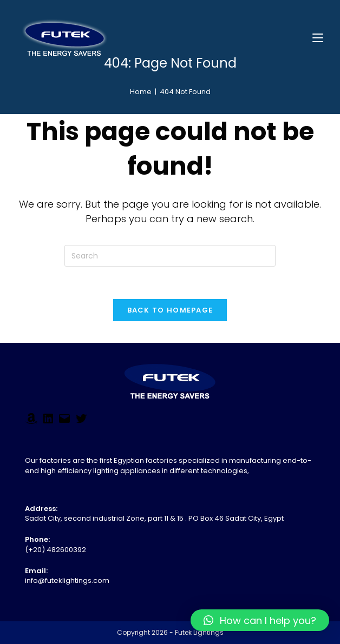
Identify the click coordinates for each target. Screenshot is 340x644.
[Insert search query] (170, 256)
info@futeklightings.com (67, 580)
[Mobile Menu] (318, 38)
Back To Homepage (170, 310)
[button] (260, 620)
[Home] (141, 92)
